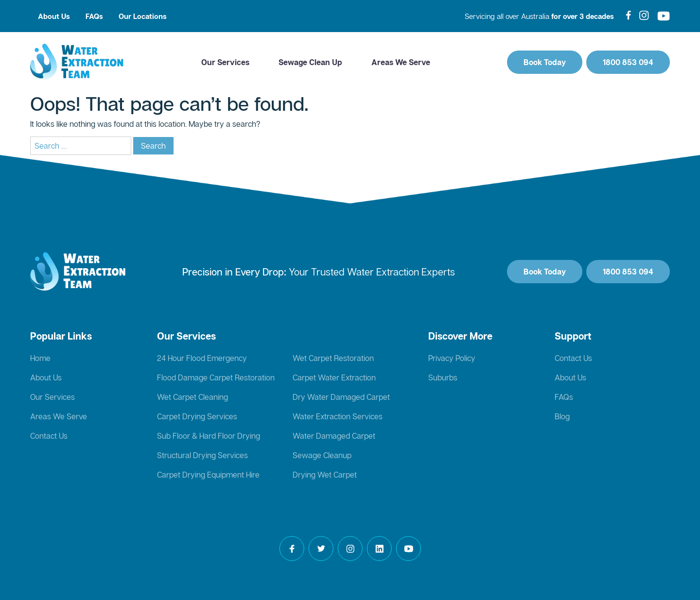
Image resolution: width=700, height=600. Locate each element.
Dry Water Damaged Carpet (341, 397)
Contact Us (49, 436)
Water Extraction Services (338, 416)
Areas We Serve (401, 62)
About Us (54, 16)
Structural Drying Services (202, 455)
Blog (562, 416)
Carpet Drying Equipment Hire (208, 475)
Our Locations (143, 16)
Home (40, 358)
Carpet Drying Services (197, 416)
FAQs (94, 16)
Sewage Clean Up (310, 62)
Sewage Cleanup (322, 455)
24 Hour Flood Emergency (202, 358)
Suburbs (443, 377)
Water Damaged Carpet (334, 436)
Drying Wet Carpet (325, 475)
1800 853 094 (628, 62)
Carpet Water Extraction (334, 377)
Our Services (225, 62)
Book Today (545, 62)
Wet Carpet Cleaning (192, 397)
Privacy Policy (452, 358)
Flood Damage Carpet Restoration (216, 377)
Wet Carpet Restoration (333, 358)
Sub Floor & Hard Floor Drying (209, 436)
